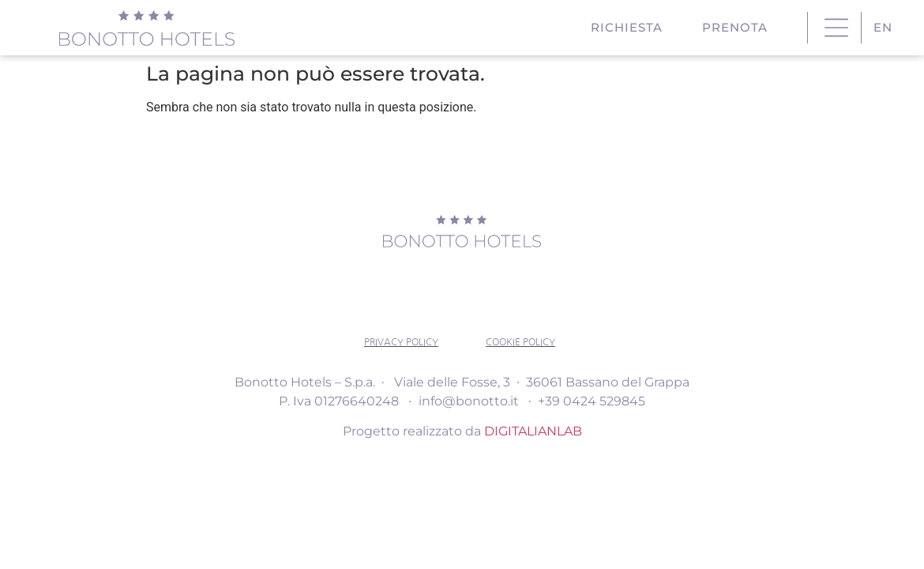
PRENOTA (739, 28)
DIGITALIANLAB (533, 431)
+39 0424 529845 (592, 401)
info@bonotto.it (469, 401)
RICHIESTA (631, 28)
